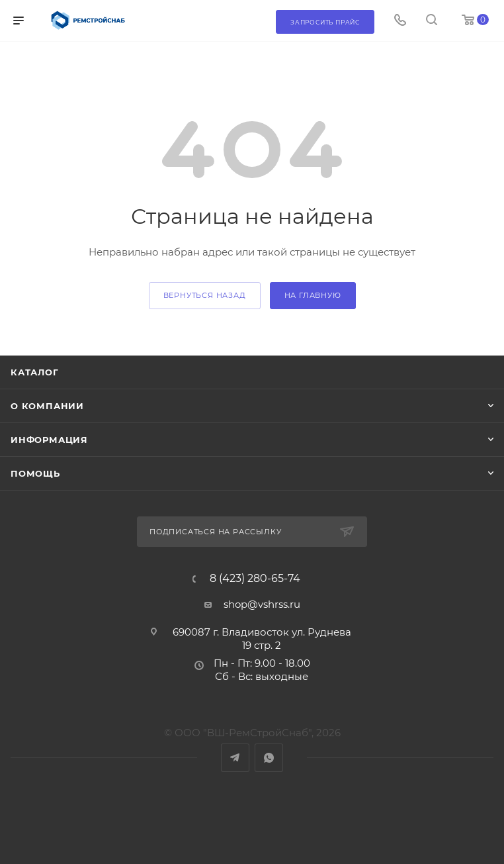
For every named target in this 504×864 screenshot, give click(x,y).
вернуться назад (205, 295)
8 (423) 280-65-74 (255, 579)
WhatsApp (269, 758)
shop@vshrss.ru (262, 604)
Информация (49, 440)
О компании (47, 406)
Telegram (235, 758)
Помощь (35, 473)
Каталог (35, 372)
